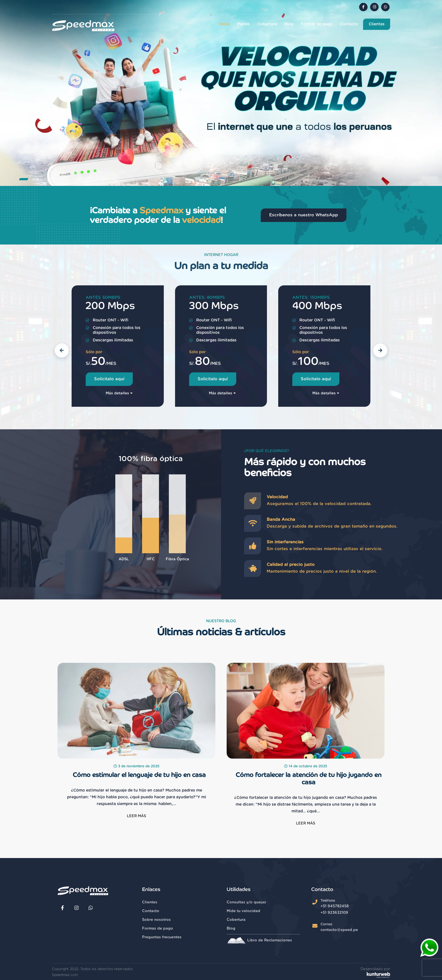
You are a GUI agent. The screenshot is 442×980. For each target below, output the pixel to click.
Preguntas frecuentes (162, 937)
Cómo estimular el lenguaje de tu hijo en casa (139, 775)
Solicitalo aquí (109, 379)
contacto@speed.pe (339, 930)
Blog (289, 24)
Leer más (136, 816)
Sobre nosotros (156, 920)
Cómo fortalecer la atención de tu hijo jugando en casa (309, 779)
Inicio (224, 24)
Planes (243, 24)
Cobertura (267, 24)
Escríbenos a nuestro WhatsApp (304, 215)
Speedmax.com (65, 975)
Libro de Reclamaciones (259, 940)
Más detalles (119, 393)
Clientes (377, 24)
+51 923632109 (334, 913)
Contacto (349, 24)
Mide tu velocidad (243, 911)
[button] (24, 179)
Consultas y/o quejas (246, 902)
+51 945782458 (335, 906)
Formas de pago (317, 24)
